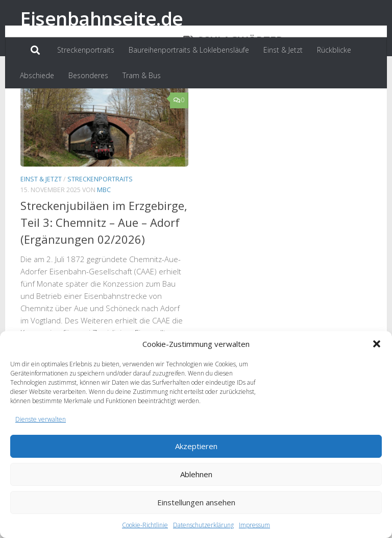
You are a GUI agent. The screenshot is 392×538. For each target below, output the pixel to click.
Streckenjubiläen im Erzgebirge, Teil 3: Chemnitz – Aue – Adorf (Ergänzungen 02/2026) (104, 269)
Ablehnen (196, 474)
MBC (104, 237)
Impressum (254, 525)
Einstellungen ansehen (196, 502)
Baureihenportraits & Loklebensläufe (189, 50)
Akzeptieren (196, 446)
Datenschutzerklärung (203, 525)
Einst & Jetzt (283, 50)
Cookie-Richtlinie (145, 525)
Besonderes (88, 75)
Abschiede (37, 75)
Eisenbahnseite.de (102, 18)
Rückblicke (334, 50)
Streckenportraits (86, 50)
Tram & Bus (142, 75)
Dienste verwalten (41, 419)
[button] (377, 344)
